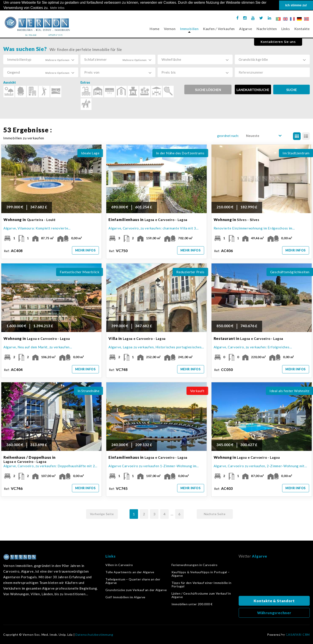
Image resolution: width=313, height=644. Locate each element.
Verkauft (197, 391)
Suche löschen (208, 90)
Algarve (246, 29)
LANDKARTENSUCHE (253, 90)
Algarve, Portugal (274, 578)
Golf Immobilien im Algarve (125, 597)
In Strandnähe (89, 391)
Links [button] (286, 29)
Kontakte (302, 29)
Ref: (14, 251)
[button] (41, 59)
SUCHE (292, 90)
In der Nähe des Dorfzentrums (180, 153)
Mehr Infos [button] (57, 8)
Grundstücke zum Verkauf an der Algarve (136, 590)
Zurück (283, 632)
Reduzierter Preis (190, 272)
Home (155, 29)
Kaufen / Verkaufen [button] (219, 29)
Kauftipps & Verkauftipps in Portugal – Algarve (201, 574)
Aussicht (10, 82)
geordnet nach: (228, 136)
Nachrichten (267, 29)
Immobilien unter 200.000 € (192, 604)
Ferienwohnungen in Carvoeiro (195, 565)
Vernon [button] (170, 29)
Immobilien (189, 29)
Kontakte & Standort (274, 601)
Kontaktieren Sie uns (278, 42)
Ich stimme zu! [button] (296, 5)
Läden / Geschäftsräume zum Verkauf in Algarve (201, 595)
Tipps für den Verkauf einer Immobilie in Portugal (201, 585)
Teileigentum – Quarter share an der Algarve (133, 581)
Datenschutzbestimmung (94, 635)
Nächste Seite (215, 514)
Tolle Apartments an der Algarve (130, 572)
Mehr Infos (85, 250)
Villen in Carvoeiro (119, 565)
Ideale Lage (90, 153)
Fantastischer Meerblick (80, 272)
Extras (85, 82)
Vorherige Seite (102, 514)
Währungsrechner (274, 613)
